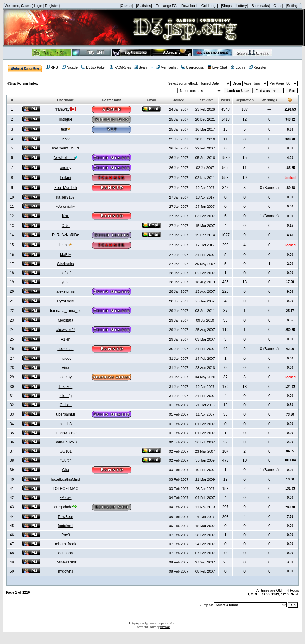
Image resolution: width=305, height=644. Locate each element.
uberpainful (65, 414)
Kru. (66, 216)
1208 (265, 594)
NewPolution (64, 158)
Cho (66, 470)
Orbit (66, 226)
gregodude (63, 507)
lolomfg (66, 396)
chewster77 (65, 330)
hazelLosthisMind (66, 479)
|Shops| (227, 6)
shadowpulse (66, 433)
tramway (62, 109)
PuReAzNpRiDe (66, 235)
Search (142, 67)
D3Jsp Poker (94, 67)
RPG (52, 67)
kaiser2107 (66, 197)
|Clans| (278, 6)
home (64, 245)
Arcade (70, 67)
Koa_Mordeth (66, 188)
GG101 (66, 451)
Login (38, 6)
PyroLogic (65, 301)
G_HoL (66, 405)
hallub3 (66, 424)
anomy (66, 168)
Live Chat (217, 67)
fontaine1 (65, 526)
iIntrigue (66, 119)
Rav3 (66, 535)
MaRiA (66, 255)
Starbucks (65, 264)
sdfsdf (66, 273)
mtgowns (66, 571)
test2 (66, 139)
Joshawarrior (66, 562)
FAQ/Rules (120, 67)
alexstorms (66, 291)
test (64, 129)
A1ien (66, 339)
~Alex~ (65, 498)
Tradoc (65, 359)
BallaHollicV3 (66, 442)
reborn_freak (66, 544)
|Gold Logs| (209, 6)
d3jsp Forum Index (23, 83)
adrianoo (66, 553)
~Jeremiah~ (65, 207)
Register (52, 6)
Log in (238, 67)
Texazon (66, 387)
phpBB (165, 623)
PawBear (66, 517)
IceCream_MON (66, 148)
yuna (66, 282)
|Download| (189, 6)
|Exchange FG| (166, 6)
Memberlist (167, 67)
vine (66, 368)
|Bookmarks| (260, 6)
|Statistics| (144, 6)
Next (294, 594)
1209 (275, 594)
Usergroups (193, 67)
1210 (285, 594)
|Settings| (293, 6)
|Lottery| (241, 6)
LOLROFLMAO (66, 489)
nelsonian (65, 349)
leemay (66, 377)
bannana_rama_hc (66, 311)
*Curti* (66, 460)
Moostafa (65, 320)
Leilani (66, 178)
